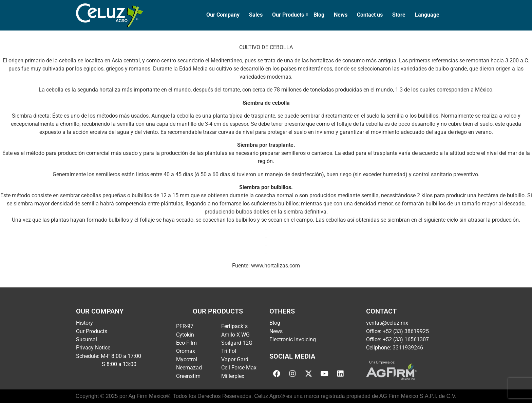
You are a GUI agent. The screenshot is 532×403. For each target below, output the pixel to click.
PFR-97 (185, 326)
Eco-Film (186, 343)
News (341, 15)
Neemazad (189, 368)
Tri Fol (229, 351)
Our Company (223, 15)
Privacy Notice (93, 348)
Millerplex (233, 376)
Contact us (370, 15)
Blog (319, 15)
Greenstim (188, 376)
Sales (256, 15)
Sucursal (87, 339)
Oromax (186, 351)
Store (399, 15)
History (84, 323)
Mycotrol (187, 359)
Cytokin (185, 335)
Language (428, 15)
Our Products (289, 15)
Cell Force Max (239, 368)
